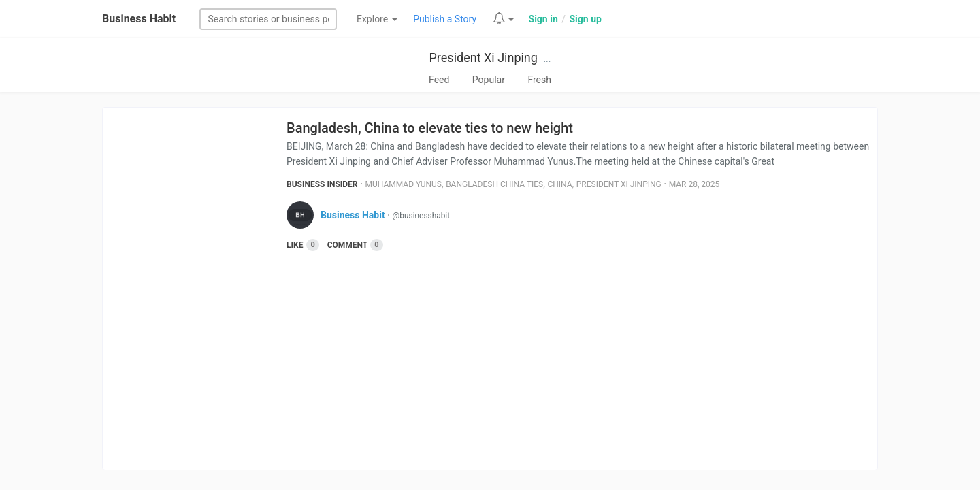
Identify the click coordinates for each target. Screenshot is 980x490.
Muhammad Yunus (404, 184)
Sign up (585, 19)
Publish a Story (445, 19)
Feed (439, 80)
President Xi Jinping (484, 58)
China (559, 184)
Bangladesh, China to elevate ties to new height (430, 128)
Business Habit (139, 19)
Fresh (539, 80)
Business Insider (322, 184)
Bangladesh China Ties (494, 184)
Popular (489, 80)
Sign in (543, 19)
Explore (377, 19)
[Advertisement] (582, 354)
